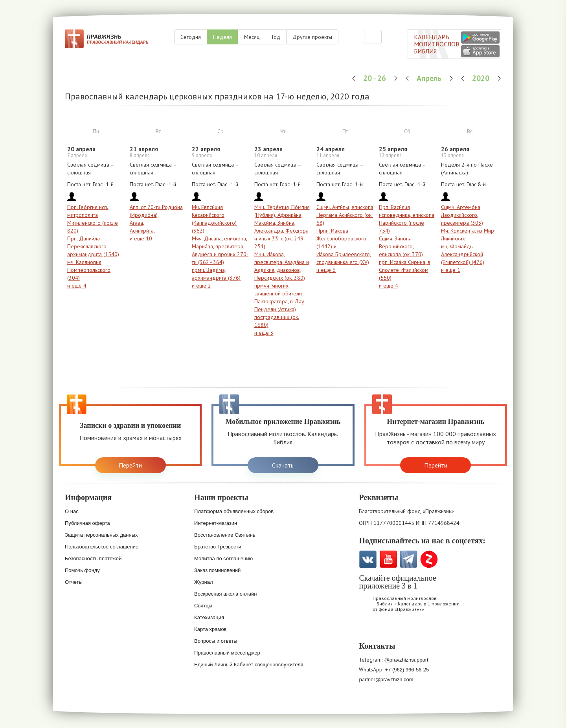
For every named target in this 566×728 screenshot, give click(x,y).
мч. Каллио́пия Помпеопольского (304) (89, 270)
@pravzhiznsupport (406, 660)
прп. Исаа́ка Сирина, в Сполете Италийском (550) (405, 270)
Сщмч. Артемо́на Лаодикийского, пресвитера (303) (462, 215)
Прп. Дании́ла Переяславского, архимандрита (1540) (93, 246)
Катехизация (209, 617)
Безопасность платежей (93, 558)
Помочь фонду (82, 570)
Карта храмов (210, 629)
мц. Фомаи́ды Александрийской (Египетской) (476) (463, 254)
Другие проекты (312, 37)
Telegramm (409, 559)
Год (276, 37)
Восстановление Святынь (225, 535)
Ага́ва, (137, 223)
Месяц (252, 37)
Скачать (283, 465)
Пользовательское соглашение (102, 547)
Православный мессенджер (227, 653)
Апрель (430, 78)
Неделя (222, 37)
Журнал (203, 582)
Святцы (203, 606)
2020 (482, 78)
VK (368, 559)
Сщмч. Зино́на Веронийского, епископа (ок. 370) (401, 246)
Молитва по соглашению (223, 558)
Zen (429, 559)
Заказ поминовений (217, 570)
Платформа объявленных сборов (234, 511)
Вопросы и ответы (216, 641)
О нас (72, 511)
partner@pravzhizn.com (386, 679)
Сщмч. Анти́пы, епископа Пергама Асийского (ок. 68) (345, 215)
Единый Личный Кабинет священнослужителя (249, 665)
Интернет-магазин (216, 523)
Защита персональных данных (101, 535)
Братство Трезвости (218, 547)
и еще (77, 286)
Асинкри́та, (142, 231)
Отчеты (74, 582)
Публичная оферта (87, 523)
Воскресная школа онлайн (225, 594)
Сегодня (191, 37)
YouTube (388, 559)
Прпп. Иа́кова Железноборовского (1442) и (341, 238)
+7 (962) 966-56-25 (407, 670)
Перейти (130, 465)
